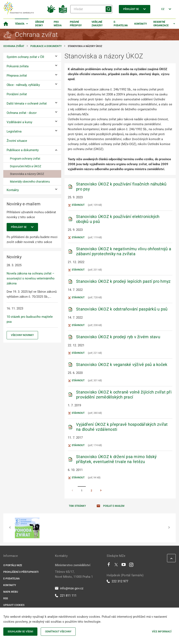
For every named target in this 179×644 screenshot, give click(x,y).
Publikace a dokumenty (46, 46)
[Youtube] (124, 566)
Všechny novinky (22, 335)
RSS (6, 598)
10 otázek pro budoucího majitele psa (30, 319)
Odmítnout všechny (58, 632)
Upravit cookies (14, 605)
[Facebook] (109, 566)
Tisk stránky (77, 506)
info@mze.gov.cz (69, 588)
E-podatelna (121, 24)
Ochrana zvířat (14, 46)
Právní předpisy (76, 24)
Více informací (162, 632)
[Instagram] (131, 566)
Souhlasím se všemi (20, 632)
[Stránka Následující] (101, 491)
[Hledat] (91, 9)
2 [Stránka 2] (91, 491)
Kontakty (141, 24)
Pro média (58, 24)
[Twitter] (116, 566)
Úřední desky (40, 24)
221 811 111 (66, 596)
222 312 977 (117, 581)
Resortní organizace (161, 24)
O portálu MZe (13, 565)
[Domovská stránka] (6, 24)
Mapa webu (11, 592)
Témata (20, 24)
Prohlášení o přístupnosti (21, 572)
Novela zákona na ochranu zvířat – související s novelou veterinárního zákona (31, 278)
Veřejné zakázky (97, 24)
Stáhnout (76, 205)
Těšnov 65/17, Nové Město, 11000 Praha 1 (74, 574)
